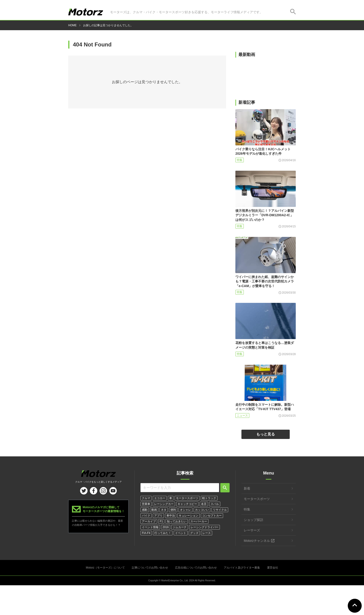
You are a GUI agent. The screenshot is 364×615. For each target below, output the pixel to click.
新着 (247, 488)
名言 (204, 504)
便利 (173, 510)
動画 (154, 510)
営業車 (146, 504)
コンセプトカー (212, 516)
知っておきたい (177, 521)
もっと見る (266, 434)
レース (207, 533)
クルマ (146, 498)
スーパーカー (199, 521)
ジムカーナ (180, 527)
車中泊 (171, 516)
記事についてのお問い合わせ (150, 568)
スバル (215, 504)
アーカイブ (149, 521)
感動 (145, 510)
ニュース (242, 415)
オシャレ (185, 510)
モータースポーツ (187, 498)
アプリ (158, 516)
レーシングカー (164, 504)
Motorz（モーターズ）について (106, 568)
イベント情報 (150, 527)
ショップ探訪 (253, 520)
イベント (181, 533)
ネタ (164, 510)
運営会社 (273, 568)
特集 (240, 160)
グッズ (194, 533)
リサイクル (220, 510)
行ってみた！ (163, 533)
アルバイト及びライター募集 (242, 568)
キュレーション (188, 516)
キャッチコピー (187, 504)
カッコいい (202, 510)
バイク (146, 516)
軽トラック (209, 498)
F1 (161, 521)
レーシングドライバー (205, 527)
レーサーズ (252, 530)
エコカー (160, 498)
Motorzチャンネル (257, 541)
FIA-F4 (146, 533)
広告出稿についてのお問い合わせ (196, 568)
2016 (166, 527)
